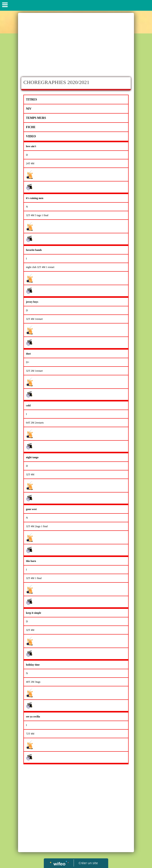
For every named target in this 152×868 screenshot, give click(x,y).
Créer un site (88, 863)
